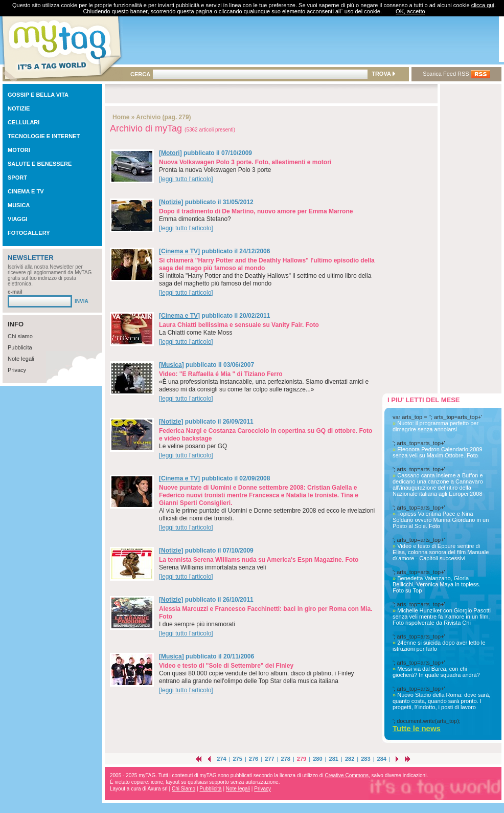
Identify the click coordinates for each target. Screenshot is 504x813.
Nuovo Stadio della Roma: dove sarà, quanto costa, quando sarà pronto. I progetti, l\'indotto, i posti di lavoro (441, 701)
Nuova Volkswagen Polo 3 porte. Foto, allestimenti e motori (245, 162)
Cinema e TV (179, 251)
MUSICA (19, 205)
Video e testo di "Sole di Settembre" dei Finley (226, 666)
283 (365, 759)
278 (286, 759)
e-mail (15, 292)
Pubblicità (210, 789)
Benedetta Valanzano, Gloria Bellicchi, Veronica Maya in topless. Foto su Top (437, 584)
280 (317, 759)
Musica (171, 365)
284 (382, 759)
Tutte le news (417, 728)
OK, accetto (410, 11)
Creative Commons (347, 775)
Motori (170, 153)
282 (350, 759)
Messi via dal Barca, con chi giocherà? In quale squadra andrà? (436, 672)
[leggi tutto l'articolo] (186, 179)
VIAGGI (18, 219)
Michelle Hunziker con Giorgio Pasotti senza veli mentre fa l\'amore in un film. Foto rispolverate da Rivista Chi (442, 617)
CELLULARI (24, 122)
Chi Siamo (184, 789)
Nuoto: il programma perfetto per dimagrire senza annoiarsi (436, 426)
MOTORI (19, 150)
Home (121, 117)
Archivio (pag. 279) (163, 117)
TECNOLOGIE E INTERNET (44, 136)
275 (237, 759)
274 (221, 759)
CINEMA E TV (26, 191)
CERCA (140, 74)
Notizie (171, 202)
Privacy (17, 370)
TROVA (383, 74)
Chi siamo (20, 336)
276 (254, 759)
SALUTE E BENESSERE (40, 164)
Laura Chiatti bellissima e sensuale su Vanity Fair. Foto (239, 325)
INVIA (82, 301)
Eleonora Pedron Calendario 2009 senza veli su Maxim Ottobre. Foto (438, 452)
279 (302, 759)
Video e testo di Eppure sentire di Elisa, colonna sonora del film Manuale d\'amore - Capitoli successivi (441, 552)
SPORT (17, 178)
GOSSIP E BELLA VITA (38, 95)
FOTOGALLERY (29, 233)
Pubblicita (20, 347)
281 (334, 759)
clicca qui (483, 5)
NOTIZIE (19, 108)
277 (269, 759)
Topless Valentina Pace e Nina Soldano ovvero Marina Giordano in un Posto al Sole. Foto (441, 520)
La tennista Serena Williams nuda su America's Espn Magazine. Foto (259, 560)
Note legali (21, 359)
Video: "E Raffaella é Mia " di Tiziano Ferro (221, 374)
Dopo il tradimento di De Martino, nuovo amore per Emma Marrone (256, 211)
